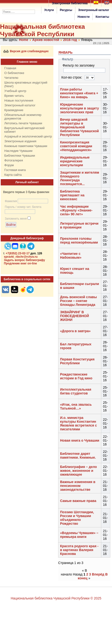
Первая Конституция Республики (77, 361)
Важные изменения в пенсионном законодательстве (78, 486)
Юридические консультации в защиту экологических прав (79, 108)
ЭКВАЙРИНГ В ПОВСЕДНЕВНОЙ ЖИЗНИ (75, 316)
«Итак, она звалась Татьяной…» (76, 406)
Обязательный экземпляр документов (23, 117)
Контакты (102, 17)
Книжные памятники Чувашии (26, 146)
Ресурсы (66, 10)
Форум (9, 165)
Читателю (11, 78)
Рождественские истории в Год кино (76, 376)
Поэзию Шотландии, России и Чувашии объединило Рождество (77, 518)
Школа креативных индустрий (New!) (26, 84)
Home (24, 40)
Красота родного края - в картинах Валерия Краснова (79, 550)
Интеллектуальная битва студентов (76, 391)
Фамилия (11, 201)
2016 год (70, 40)
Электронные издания (20, 141)
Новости (84, 17)
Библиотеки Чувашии (20, 156)
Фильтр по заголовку (79, 65)
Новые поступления (19, 100)
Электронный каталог (94, 10)
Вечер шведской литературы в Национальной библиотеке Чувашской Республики (79, 127)
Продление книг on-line (20, 263)
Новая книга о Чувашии (80, 440)
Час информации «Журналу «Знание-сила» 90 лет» (76, 210)
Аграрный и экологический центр (28, 136)
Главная (10, 68)
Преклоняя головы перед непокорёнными (79, 240)
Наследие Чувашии (18, 151)
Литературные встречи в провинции (79, 225)
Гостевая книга (15, 170)
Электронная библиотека (70, 3)
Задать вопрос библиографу (24, 260)
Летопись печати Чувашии (23, 123)
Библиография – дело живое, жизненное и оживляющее (78, 471)
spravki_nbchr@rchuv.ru (21, 257)
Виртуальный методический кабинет (24, 130)
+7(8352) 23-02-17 (18, 253)
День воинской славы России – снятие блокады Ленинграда (78, 301)
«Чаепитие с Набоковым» (71, 256)
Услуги (49, 10)
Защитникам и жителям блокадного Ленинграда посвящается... (80, 178)
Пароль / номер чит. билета (23, 207)
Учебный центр (15, 91)
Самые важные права (78, 501)
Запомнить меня (16, 219)
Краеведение (14, 110)
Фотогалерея (14, 160)
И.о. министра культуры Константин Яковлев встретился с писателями (78, 423)
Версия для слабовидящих (26, 51)
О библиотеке (14, 73)
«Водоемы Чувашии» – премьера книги (79, 535)
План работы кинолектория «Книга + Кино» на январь (79, 93)
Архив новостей (46, 40)
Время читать (14, 96)
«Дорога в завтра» (75, 331)
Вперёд (98, 574)
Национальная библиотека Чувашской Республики (42, 30)
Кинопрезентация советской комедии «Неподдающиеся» (76, 146)
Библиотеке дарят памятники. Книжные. (78, 456)
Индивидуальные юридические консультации (75, 161)
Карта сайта (13, 175)
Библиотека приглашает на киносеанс (72, 195)
